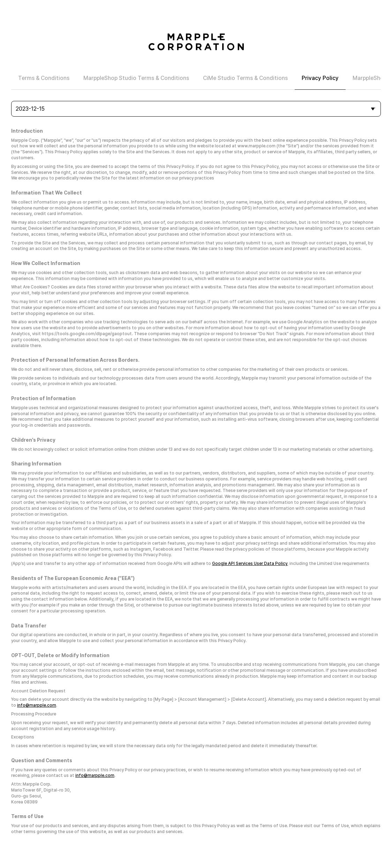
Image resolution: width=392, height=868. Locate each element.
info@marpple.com (37, 705)
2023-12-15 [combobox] (30, 109)
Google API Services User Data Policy (250, 564)
